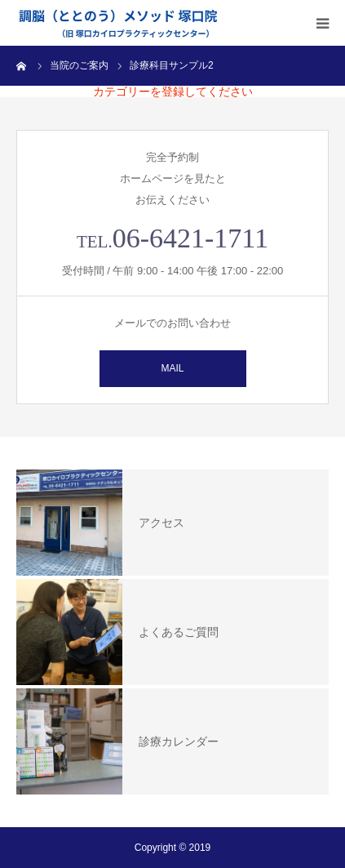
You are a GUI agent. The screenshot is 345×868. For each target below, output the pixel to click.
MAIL (172, 368)
